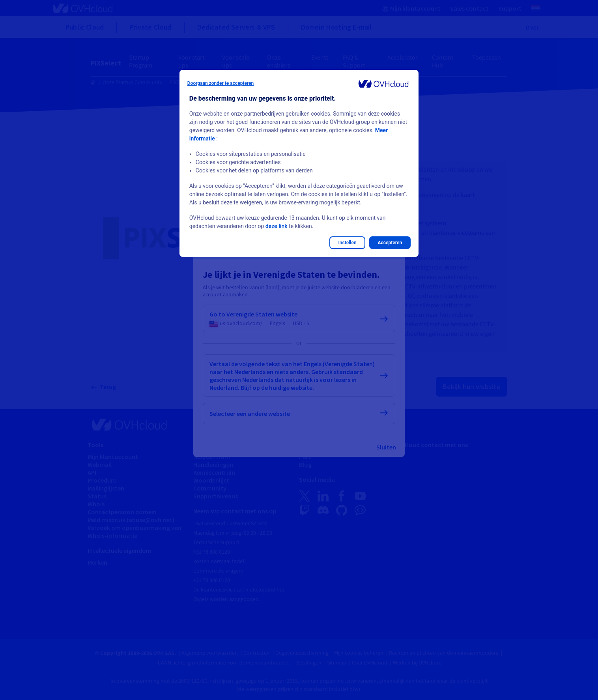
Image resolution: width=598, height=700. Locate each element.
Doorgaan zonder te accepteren (221, 83)
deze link (277, 226)
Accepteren (390, 243)
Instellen (347, 243)
